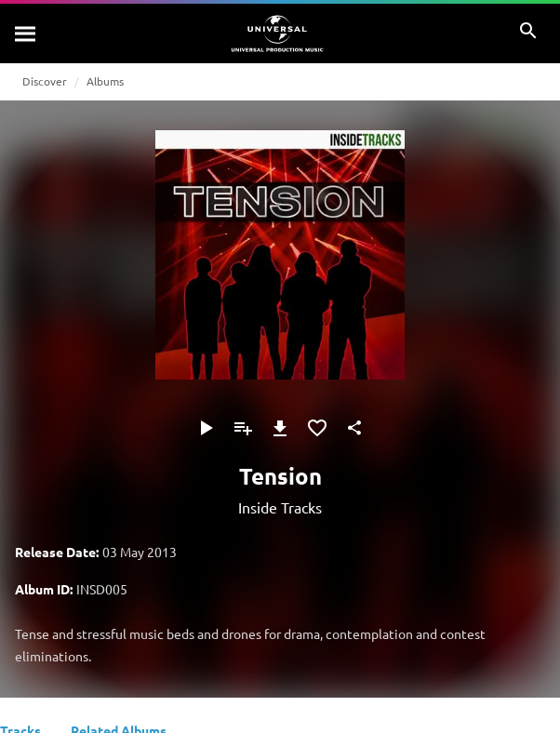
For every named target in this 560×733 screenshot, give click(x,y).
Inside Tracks (280, 507)
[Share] (354, 428)
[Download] (280, 428)
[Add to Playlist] (243, 428)
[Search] (26, 33)
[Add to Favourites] (317, 428)
